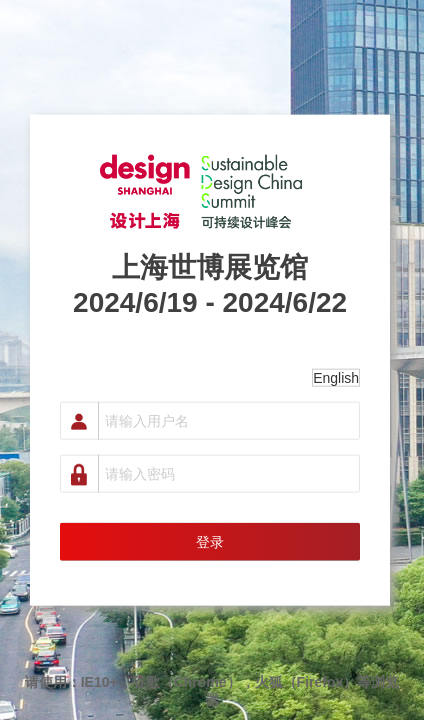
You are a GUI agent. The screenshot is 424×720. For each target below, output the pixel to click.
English (336, 377)
